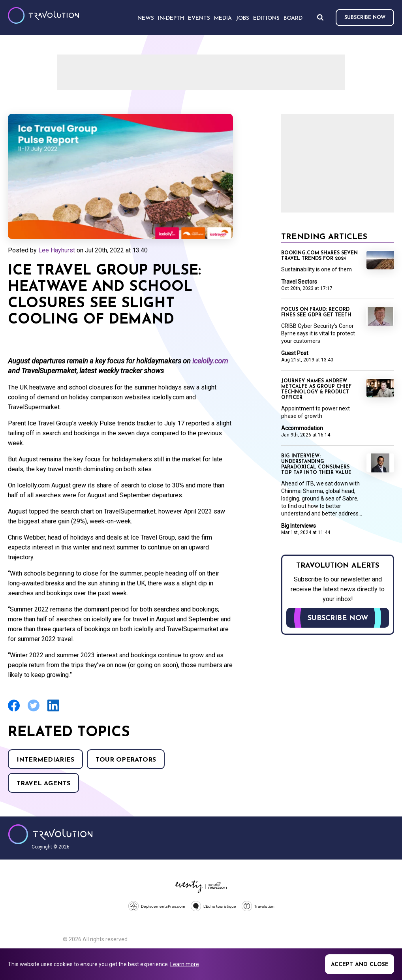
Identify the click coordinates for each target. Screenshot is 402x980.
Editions (266, 18)
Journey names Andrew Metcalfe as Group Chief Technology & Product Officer (316, 389)
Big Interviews (299, 526)
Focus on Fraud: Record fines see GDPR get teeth (316, 312)
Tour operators (126, 760)
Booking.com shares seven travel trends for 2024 (319, 256)
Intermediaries (45, 760)
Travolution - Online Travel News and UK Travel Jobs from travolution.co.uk (50, 834)
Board (293, 18)
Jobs (242, 18)
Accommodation (302, 428)
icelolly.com (210, 361)
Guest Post (295, 353)
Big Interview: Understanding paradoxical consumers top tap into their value (316, 465)
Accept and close (360, 965)
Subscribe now (365, 18)
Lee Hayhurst (57, 250)
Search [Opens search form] (320, 17)
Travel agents (43, 784)
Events (199, 18)
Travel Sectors (299, 282)
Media (223, 18)
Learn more (185, 964)
